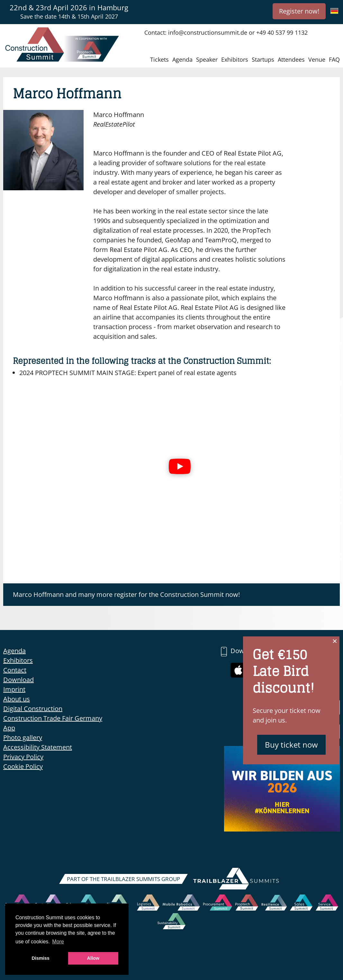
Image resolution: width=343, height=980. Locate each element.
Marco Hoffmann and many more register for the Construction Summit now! (126, 594)
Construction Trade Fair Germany (53, 718)
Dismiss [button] (41, 958)
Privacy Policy (23, 757)
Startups (263, 59)
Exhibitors (235, 59)
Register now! (299, 11)
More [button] (58, 942)
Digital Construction (33, 709)
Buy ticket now (291, 745)
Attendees (291, 59)
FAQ (334, 59)
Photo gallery (23, 737)
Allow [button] (93, 958)
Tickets (159, 59)
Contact (15, 670)
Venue (317, 59)
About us (17, 699)
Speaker (207, 59)
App (9, 728)
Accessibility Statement (38, 747)
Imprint (14, 689)
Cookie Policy (23, 766)
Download (18, 680)
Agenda (182, 59)
